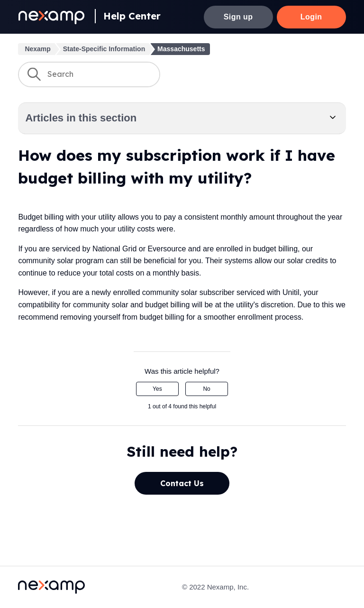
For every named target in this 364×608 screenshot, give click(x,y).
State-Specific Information (104, 49)
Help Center (132, 16)
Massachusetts (181, 49)
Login (311, 17)
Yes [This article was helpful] (157, 389)
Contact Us (182, 483)
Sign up (238, 17)
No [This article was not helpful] (206, 389)
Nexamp (37, 49)
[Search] (89, 74)
